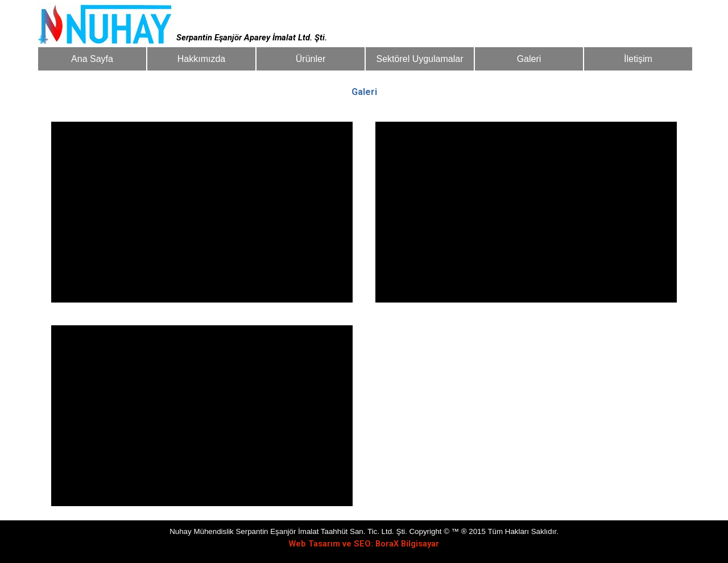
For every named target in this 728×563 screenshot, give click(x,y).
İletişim (638, 59)
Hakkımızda (201, 59)
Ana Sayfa (92, 59)
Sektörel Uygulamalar (419, 59)
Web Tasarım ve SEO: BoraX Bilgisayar (364, 544)
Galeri (529, 59)
